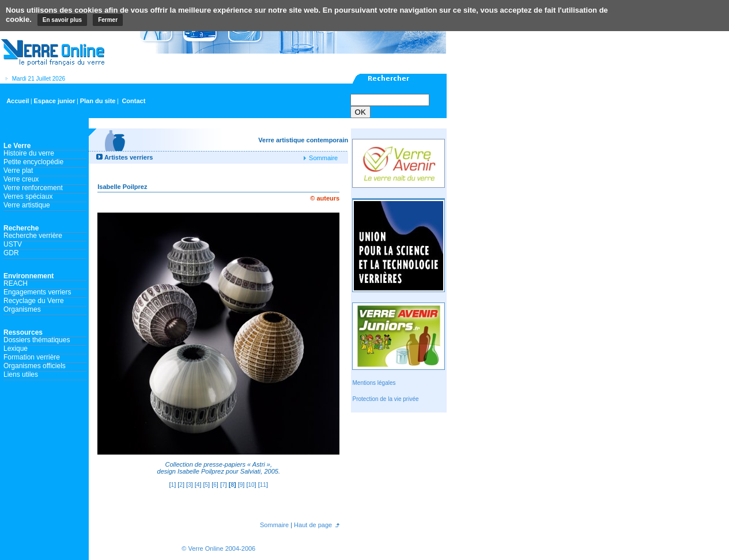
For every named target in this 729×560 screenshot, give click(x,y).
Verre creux (21, 179)
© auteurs (325, 198)
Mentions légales (374, 383)
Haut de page (312, 525)
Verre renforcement (33, 188)
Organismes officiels (35, 366)
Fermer (108, 20)
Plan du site (98, 101)
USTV (13, 244)
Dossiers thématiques (37, 340)
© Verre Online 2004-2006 (218, 548)
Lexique (16, 349)
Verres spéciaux (28, 196)
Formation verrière (32, 357)
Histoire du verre (29, 153)
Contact (133, 101)
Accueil (18, 101)
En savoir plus (62, 20)
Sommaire (322, 158)
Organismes (22, 309)
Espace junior (54, 101)
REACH (16, 283)
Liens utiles (21, 374)
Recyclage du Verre (34, 301)
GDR (11, 253)
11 (263, 485)
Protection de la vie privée (385, 399)
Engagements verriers (37, 292)
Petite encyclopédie (33, 162)
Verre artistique (27, 205)
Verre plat (18, 171)
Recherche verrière (33, 236)
